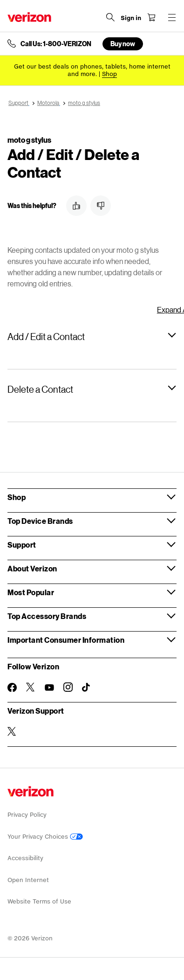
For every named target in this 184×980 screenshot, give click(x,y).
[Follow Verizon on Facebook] (12, 688)
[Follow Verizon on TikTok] (87, 688)
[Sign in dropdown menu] (131, 18)
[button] (76, 206)
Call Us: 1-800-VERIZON (56, 44)
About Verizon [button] (32, 568)
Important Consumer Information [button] (66, 640)
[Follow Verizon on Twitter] (31, 687)
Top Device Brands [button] (40, 521)
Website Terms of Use (39, 901)
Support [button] (22, 545)
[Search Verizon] (110, 17)
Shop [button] (17, 497)
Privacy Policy (27, 815)
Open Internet (28, 880)
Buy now (123, 44)
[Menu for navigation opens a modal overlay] (172, 17)
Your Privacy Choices (45, 837)
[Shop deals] (109, 74)
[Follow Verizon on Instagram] (68, 687)
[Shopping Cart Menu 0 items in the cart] (151, 17)
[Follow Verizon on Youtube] (49, 688)
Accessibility (25, 858)
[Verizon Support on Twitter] (12, 731)
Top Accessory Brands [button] (47, 616)
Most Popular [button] (31, 592)
